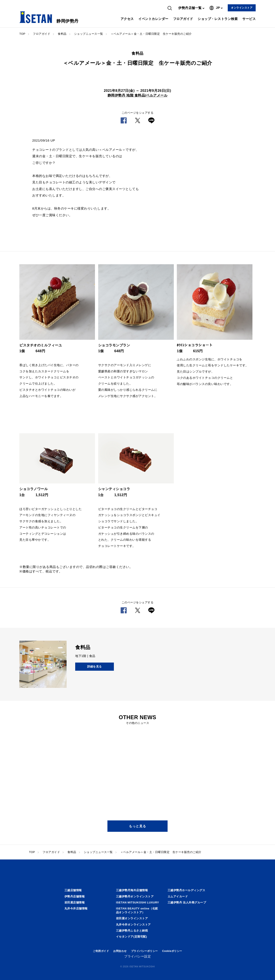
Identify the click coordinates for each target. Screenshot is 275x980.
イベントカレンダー (153, 19)
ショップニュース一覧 (89, 34)
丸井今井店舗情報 (76, 908)
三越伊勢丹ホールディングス (186, 890)
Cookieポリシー (172, 951)
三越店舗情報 (73, 890)
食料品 (62, 34)
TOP (22, 34)
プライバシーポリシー (144, 951)
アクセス (127, 19)
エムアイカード (178, 896)
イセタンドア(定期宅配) (132, 937)
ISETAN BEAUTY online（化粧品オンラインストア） (137, 910)
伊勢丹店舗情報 (75, 896)
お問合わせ (120, 951)
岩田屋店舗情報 (75, 902)
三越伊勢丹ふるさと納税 (132, 931)
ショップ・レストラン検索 (218, 19)
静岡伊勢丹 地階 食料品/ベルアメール (138, 95)
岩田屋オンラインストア (132, 918)
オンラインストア (242, 8)
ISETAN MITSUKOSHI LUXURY (138, 902)
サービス (249, 19)
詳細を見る (95, 667)
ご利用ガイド (101, 951)
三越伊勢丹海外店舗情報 (132, 890)
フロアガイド (183, 19)
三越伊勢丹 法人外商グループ (187, 902)
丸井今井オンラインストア (133, 925)
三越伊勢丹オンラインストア (135, 896)
